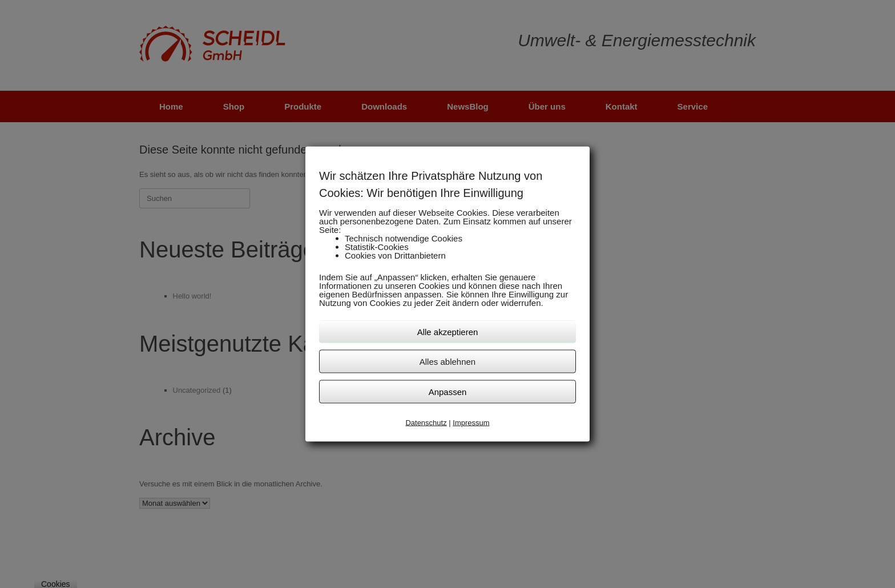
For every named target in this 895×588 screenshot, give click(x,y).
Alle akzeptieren (448, 331)
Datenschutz (426, 422)
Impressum (471, 422)
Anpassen (448, 391)
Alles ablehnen (447, 361)
